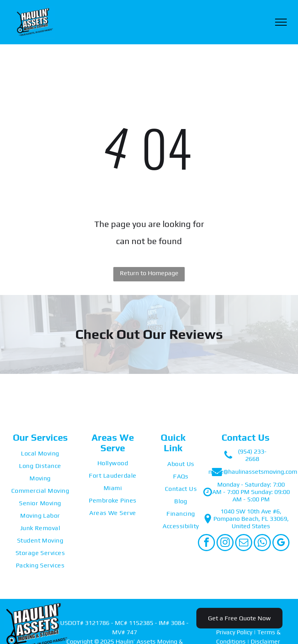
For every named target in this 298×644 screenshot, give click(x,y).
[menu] (281, 22)
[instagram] (225, 544)
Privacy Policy (234, 632)
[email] (244, 544)
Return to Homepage (149, 273)
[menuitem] (40, 454)
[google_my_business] (281, 544)
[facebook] (206, 544)
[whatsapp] (262, 544)
